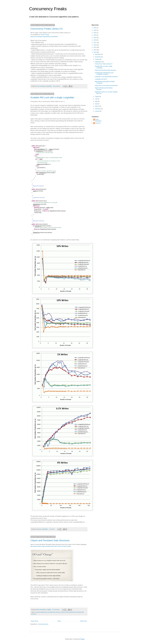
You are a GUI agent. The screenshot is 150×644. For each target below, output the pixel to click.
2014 (95, 50)
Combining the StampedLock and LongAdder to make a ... (104, 73)
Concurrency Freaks (48, 9)
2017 (95, 43)
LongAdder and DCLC (101, 79)
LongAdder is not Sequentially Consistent (106, 77)
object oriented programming (68, 612)
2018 (95, 40)
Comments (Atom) (43, 624)
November (98, 57)
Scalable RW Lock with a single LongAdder (52, 97)
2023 (95, 30)
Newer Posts (34, 621)
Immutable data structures (54, 612)
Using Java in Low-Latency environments (106, 86)
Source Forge (45, 35)
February (98, 109)
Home (59, 621)
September (98, 62)
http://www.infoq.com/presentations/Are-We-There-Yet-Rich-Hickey (51, 546)
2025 (95, 28)
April (97, 104)
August (97, 96)
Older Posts (83, 621)
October (97, 59)
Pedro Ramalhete (98, 120)
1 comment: (52, 529)
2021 (95, 33)
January (97, 111)
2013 (95, 52)
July (96, 99)
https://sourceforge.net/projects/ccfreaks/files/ (44, 37)
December (98, 54)
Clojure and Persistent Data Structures (50, 540)
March (97, 106)
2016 (95, 45)
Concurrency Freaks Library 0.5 (46, 29)
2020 (95, 35)
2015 (95, 47)
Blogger (82, 639)
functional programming (41, 612)
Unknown (98, 123)
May (96, 101)
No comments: (57, 86)
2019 (95, 38)
